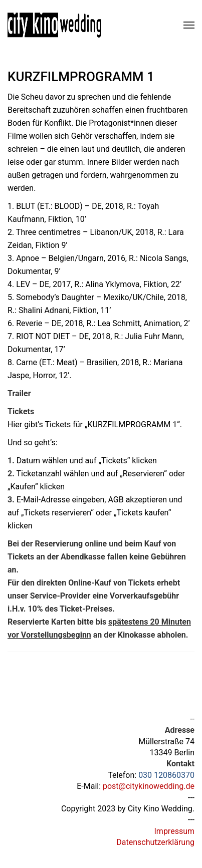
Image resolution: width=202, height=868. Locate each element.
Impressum (175, 831)
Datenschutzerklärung (155, 842)
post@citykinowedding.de (149, 786)
